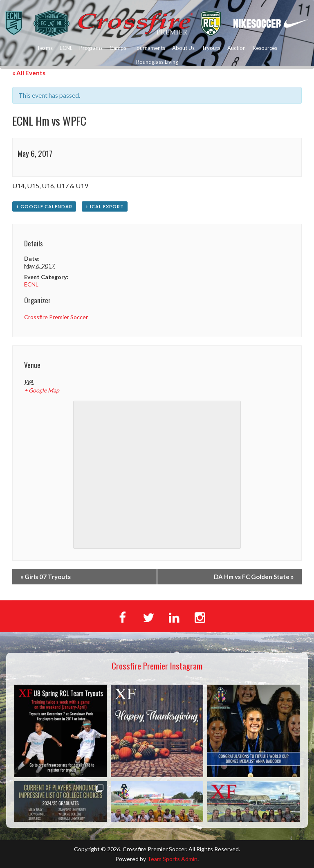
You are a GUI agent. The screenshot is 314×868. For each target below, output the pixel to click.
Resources (265, 48)
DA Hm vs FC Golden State (254, 577)
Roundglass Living (157, 62)
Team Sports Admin (172, 859)
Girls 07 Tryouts (46, 577)
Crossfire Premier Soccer (56, 317)
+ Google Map (42, 390)
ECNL (66, 48)
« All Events (29, 73)
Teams (45, 48)
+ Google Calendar (44, 206)
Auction (237, 48)
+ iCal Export (105, 206)
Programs (91, 48)
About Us (183, 48)
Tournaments (149, 48)
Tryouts (211, 48)
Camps (118, 48)
